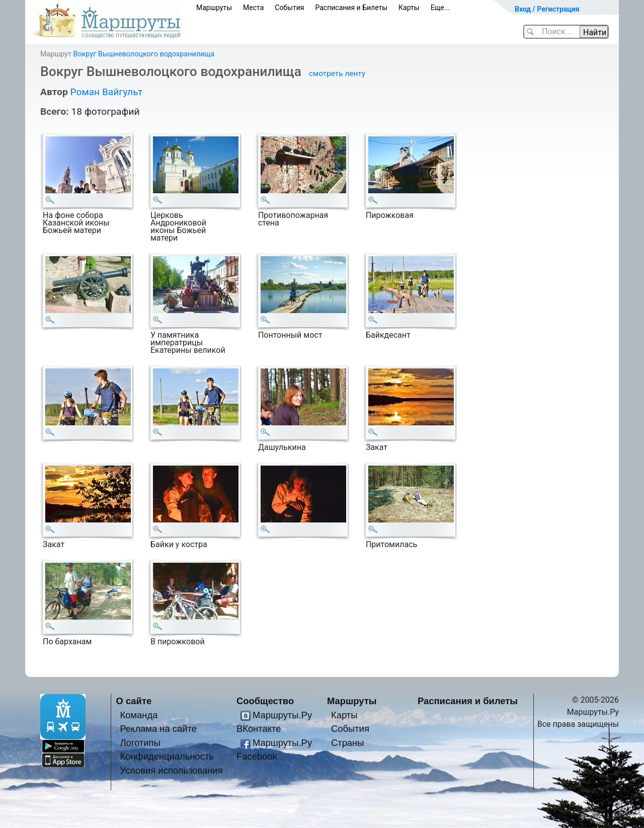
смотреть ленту (337, 73)
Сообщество (265, 701)
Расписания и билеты (468, 701)
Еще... (440, 8)
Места (253, 8)
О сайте (134, 701)
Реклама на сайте (158, 729)
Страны (348, 743)
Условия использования (171, 770)
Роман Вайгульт (106, 92)
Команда (139, 715)
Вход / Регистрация (547, 9)
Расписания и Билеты (351, 8)
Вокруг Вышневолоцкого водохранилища (144, 54)
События (289, 8)
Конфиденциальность (167, 756)
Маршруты (214, 8)
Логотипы (140, 743)
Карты (409, 8)
